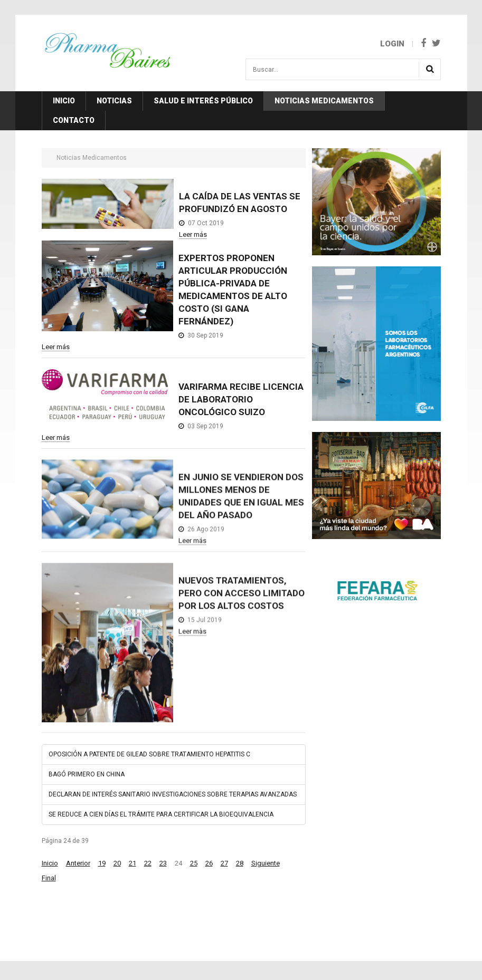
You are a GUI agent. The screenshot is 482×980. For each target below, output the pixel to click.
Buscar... (246, 63)
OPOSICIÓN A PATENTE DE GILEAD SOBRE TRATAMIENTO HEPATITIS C (149, 754)
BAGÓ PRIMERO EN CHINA (87, 774)
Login (392, 44)
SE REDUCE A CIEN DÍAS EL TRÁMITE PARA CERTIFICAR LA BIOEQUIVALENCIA (161, 814)
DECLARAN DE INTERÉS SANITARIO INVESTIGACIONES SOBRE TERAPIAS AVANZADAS (173, 794)
